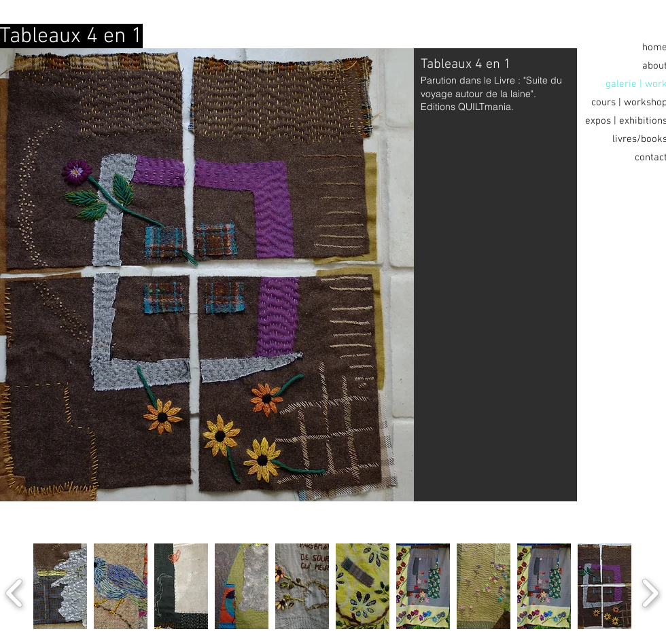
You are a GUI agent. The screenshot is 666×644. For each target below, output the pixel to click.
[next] (650, 591)
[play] (607, 639)
